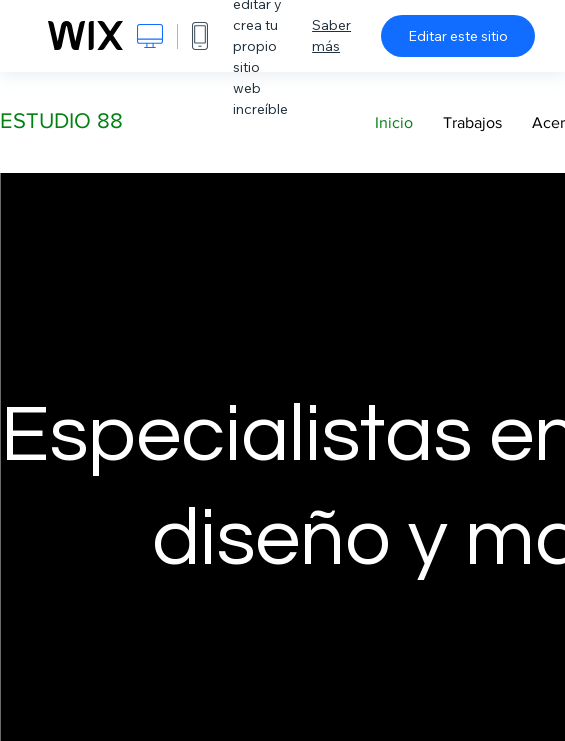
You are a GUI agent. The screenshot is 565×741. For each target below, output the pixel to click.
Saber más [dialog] (331, 35)
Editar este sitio (458, 36)
